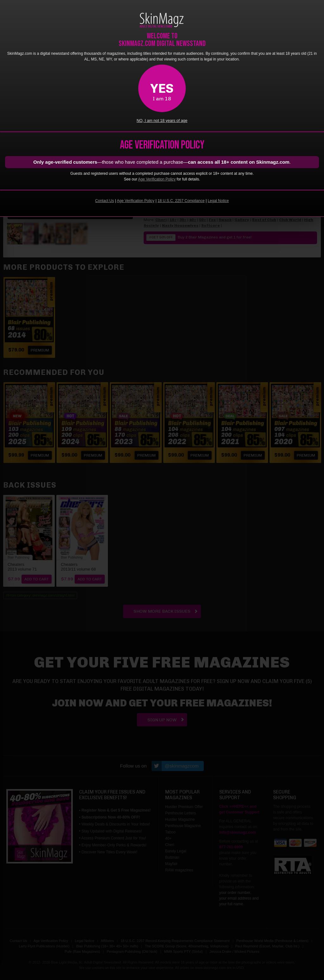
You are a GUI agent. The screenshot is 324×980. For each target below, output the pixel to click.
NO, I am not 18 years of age (162, 121)
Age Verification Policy (157, 179)
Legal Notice (218, 201)
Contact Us (105, 201)
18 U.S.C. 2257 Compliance (181, 201)
